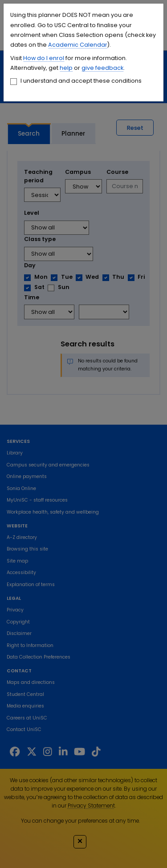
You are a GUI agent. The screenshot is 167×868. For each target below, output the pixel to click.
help (66, 68)
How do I (35, 58)
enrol (56, 58)
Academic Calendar (78, 45)
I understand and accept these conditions (81, 81)
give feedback (102, 68)
